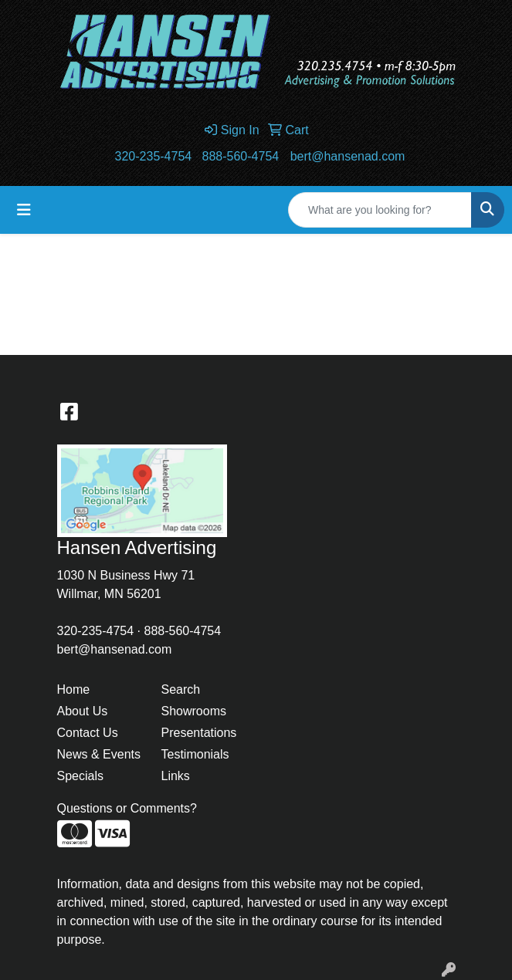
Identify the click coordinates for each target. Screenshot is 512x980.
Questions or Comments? (127, 808)
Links (176, 776)
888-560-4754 (241, 156)
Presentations (199, 733)
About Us (83, 711)
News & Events (99, 754)
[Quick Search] (380, 210)
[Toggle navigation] (24, 210)
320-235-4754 (154, 156)
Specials (80, 776)
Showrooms (194, 711)
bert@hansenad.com (348, 156)
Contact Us (88, 733)
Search (181, 689)
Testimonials (195, 754)
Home (74, 689)
